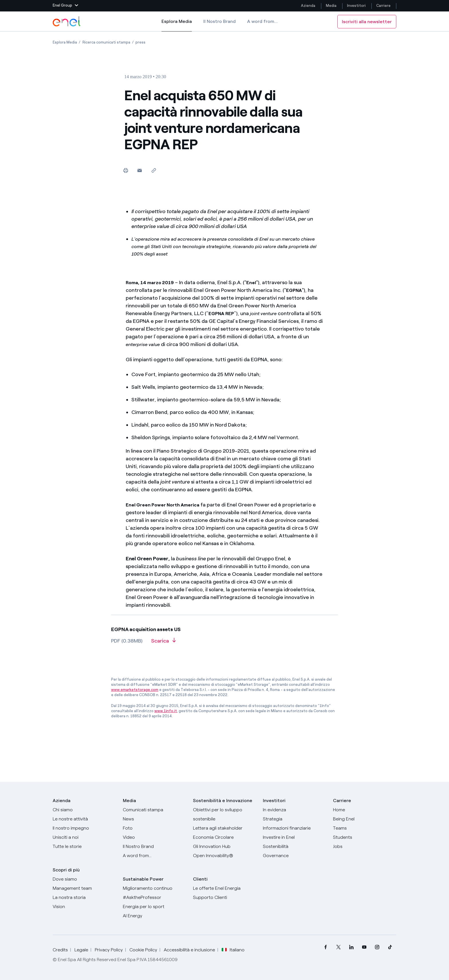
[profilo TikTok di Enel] (390, 947)
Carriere (384, 6)
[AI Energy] (154, 916)
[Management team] (84, 888)
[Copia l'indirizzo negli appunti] (154, 170)
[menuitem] (325, 947)
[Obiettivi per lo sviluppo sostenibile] (225, 814)
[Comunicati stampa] (154, 810)
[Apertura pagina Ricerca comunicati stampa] (106, 42)
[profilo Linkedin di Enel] (351, 947)
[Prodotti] (84, 819)
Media (331, 6)
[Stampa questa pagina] (126, 170)
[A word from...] (154, 856)
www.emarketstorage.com (135, 690)
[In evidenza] (295, 810)
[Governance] (295, 856)
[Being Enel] (365, 819)
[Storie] (84, 847)
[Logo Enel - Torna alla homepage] (67, 21)
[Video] (154, 837)
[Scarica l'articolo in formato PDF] (164, 643)
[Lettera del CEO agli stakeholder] (225, 828)
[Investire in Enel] (295, 837)
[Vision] (84, 907)
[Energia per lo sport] (154, 907)
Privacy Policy (109, 950)
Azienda (308, 6)
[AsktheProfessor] (154, 897)
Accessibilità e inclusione (189, 950)
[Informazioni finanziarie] (295, 828)
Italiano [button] (233, 950)
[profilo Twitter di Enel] (338, 947)
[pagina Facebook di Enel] (325, 947)
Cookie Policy (143, 950)
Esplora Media (177, 25)
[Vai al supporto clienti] (225, 897)
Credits (60, 950)
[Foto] (154, 828)
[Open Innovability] (225, 856)
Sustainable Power (143, 879)
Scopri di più (66, 870)
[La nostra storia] (84, 897)
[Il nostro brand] (154, 847)
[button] (65, 6)
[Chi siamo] (84, 810)
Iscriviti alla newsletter (367, 22)
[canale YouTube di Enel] (364, 947)
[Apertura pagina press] (140, 42)
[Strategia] (295, 819)
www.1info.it (166, 711)
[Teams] (365, 828)
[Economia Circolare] (225, 837)
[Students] (365, 837)
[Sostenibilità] (295, 847)
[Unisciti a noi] (84, 837)
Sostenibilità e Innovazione (223, 801)
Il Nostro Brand (219, 21)
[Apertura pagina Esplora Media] (65, 42)
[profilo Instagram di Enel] (377, 947)
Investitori (356, 6)
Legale (81, 950)
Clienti (200, 879)
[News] (154, 819)
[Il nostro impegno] (84, 828)
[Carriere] (365, 810)
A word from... (262, 21)
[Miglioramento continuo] (154, 888)
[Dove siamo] (84, 879)
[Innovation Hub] (225, 847)
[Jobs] (365, 847)
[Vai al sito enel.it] (225, 888)
